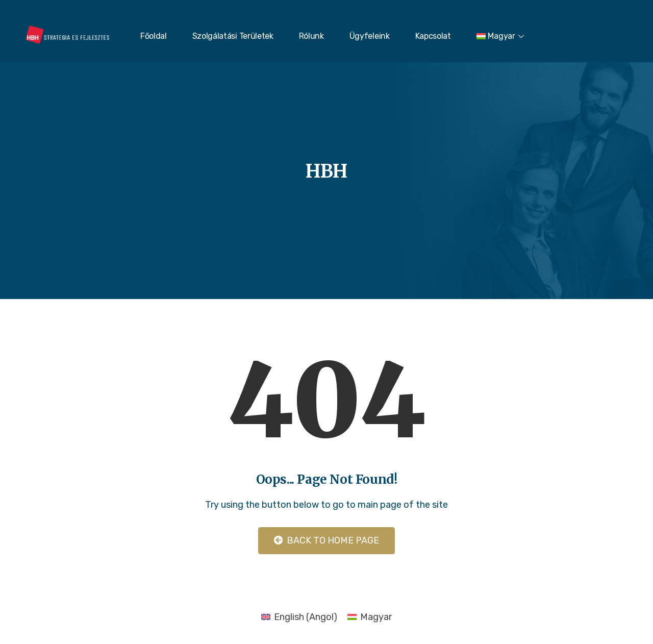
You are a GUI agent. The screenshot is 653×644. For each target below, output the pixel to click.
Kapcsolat (433, 36)
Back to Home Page (326, 540)
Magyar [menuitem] (376, 617)
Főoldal (154, 36)
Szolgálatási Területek (233, 36)
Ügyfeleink (370, 36)
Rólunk (311, 36)
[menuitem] (502, 36)
